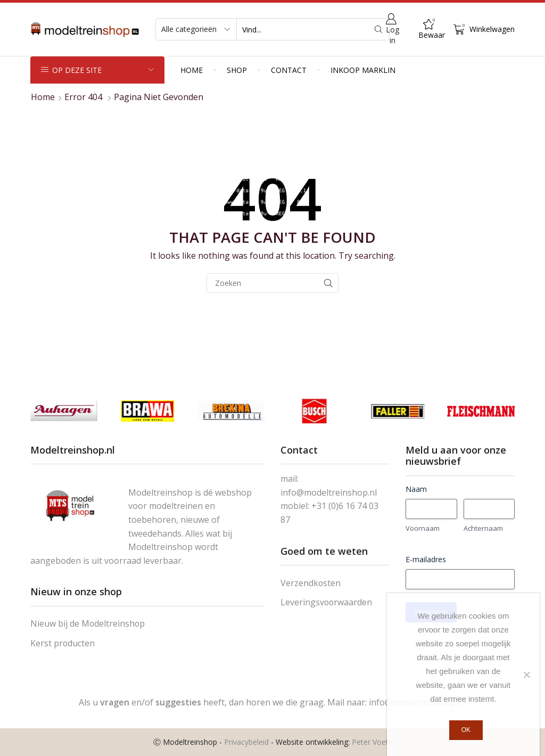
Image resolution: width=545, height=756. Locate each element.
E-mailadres (426, 559)
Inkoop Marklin (363, 70)
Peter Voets (372, 742)
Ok (466, 730)
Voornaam (423, 528)
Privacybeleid (246, 742)
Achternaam (483, 528)
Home (192, 70)
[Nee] (526, 675)
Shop (237, 70)
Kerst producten (63, 643)
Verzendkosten (311, 583)
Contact (289, 70)
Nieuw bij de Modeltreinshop (88, 623)
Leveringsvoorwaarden (326, 602)
